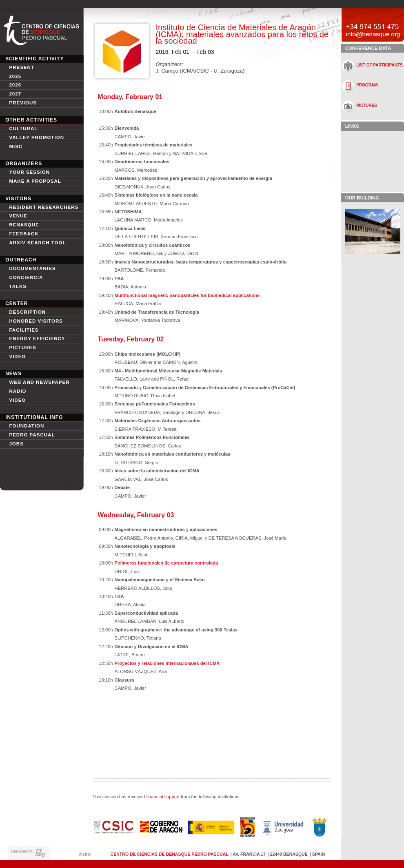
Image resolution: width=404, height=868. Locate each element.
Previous (23, 103)
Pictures (22, 348)
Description (27, 312)
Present (21, 67)
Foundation (27, 426)
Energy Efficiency (37, 339)
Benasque (24, 225)
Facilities (24, 330)
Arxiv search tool (37, 243)
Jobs (16, 444)
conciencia (26, 277)
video (17, 356)
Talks (18, 286)
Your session (29, 172)
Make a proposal (35, 181)
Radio (18, 391)
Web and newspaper (39, 382)
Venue (18, 216)
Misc (16, 146)
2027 (15, 94)
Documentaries (32, 268)
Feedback (24, 234)
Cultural (23, 128)
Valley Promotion (37, 137)
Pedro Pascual (32, 435)
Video (17, 400)
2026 (15, 85)
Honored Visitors (36, 321)
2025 (15, 76)
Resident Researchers (44, 207)
